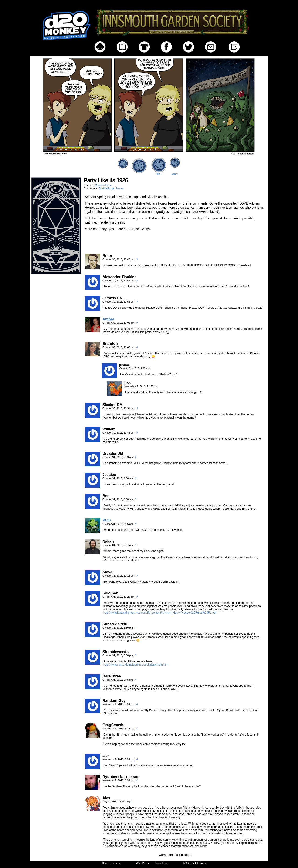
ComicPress (161, 863)
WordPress (142, 863)
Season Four (103, 185)
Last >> (175, 174)
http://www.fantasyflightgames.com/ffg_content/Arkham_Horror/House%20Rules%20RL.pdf (160, 613)
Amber (108, 319)
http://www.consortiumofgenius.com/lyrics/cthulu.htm (136, 665)
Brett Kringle (106, 188)
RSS (186, 863)
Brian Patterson (111, 863)
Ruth (107, 520)
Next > (159, 174)
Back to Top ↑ (198, 863)
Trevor (120, 188)
